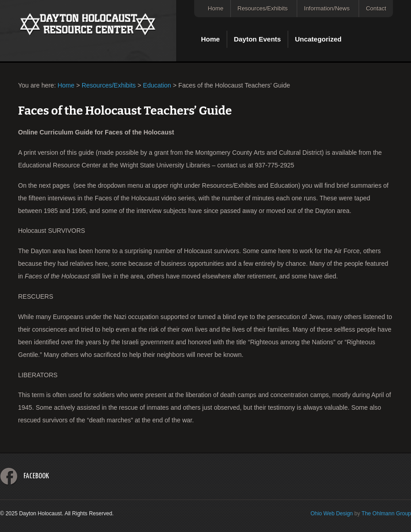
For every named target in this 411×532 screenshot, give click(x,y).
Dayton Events (257, 39)
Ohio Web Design (332, 513)
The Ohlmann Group (386, 513)
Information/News (327, 8)
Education (157, 85)
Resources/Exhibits (263, 8)
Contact (376, 8)
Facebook (36, 476)
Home (216, 8)
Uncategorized (318, 39)
